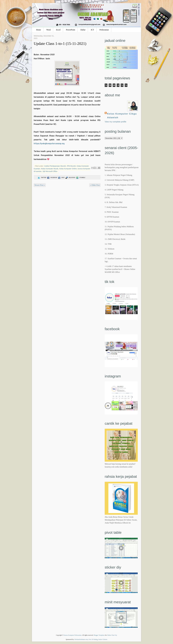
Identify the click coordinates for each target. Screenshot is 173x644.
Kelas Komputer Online (68, 169)
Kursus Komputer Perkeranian (73, 635)
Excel (58, 30)
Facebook (52, 178)
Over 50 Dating (93, 639)
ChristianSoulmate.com (81, 639)
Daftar (83, 30)
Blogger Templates (99, 635)
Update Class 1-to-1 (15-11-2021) (60, 43)
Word (48, 30)
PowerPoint (71, 30)
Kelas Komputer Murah (50, 169)
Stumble (80, 178)
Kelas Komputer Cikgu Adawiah (122, 116)
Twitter (42, 178)
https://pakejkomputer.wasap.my (49, 143)
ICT (92, 30)
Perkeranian (104, 30)
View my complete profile (115, 122)
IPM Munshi (71, 166)
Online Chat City (112, 635)
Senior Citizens (103, 639)
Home (39, 30)
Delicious (70, 178)
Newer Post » (40, 185)
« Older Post (95, 185)
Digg (61, 178)
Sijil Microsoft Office (50, 171)
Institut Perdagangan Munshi (55, 166)
